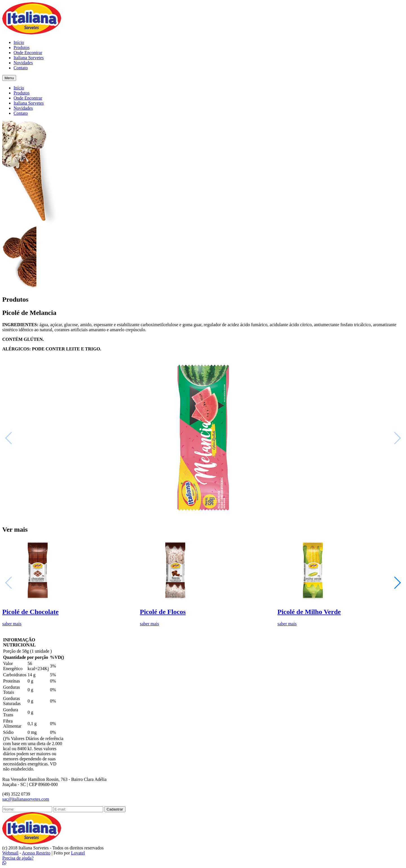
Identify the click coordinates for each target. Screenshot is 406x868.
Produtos (22, 48)
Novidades (23, 63)
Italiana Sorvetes (29, 58)
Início (19, 42)
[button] (397, 583)
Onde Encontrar (28, 53)
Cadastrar (115, 809)
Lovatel (78, 853)
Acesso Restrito (36, 853)
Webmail (10, 853)
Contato (21, 68)
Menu (9, 78)
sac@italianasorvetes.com (26, 799)
